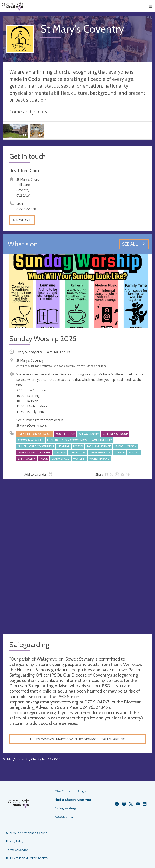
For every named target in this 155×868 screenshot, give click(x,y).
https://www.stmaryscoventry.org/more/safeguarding (78, 739)
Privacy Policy (15, 841)
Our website (22, 220)
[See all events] (134, 244)
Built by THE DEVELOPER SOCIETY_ (28, 858)
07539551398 (26, 209)
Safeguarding (65, 808)
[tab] (38, 474)
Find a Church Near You (73, 800)
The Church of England (73, 791)
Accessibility (64, 817)
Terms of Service (17, 850)
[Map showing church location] (77, 557)
